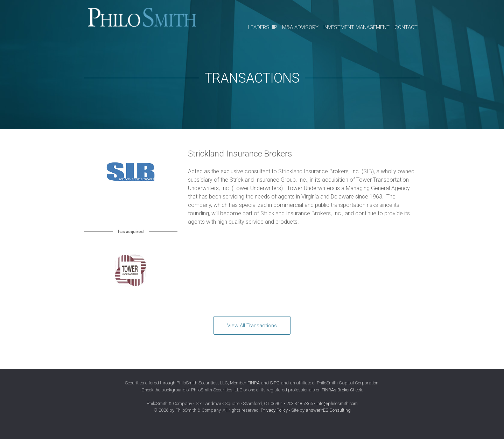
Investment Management (356, 27)
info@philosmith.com (337, 403)
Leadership (262, 27)
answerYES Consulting (328, 410)
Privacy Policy (274, 410)
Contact (406, 27)
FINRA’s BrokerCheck (342, 390)
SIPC (275, 383)
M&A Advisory (300, 27)
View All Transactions (252, 326)
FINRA (254, 383)
